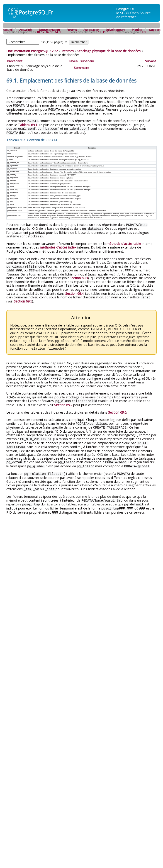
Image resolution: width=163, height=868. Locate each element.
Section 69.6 (117, 407)
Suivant (151, 61)
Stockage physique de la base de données (109, 51)
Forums (72, 30)
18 (38, 32)
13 (61, 32)
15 (52, 32)
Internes (68, 51)
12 (100, 32)
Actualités (26, 30)
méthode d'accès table (124, 241)
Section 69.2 (63, 400)
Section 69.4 (74, 290)
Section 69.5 (23, 297)
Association (91, 30)
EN (144, 32)
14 (56, 32)
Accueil (8, 30)
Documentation (49, 30)
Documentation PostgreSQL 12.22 (32, 51)
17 (43, 32)
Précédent (15, 61)
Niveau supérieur (82, 61)
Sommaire (81, 68)
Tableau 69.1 (28, 124)
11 (104, 32)
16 (47, 32)
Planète (137, 30)
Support (155, 30)
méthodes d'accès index (58, 245)
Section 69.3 (79, 275)
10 (109, 32)
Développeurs (116, 30)
